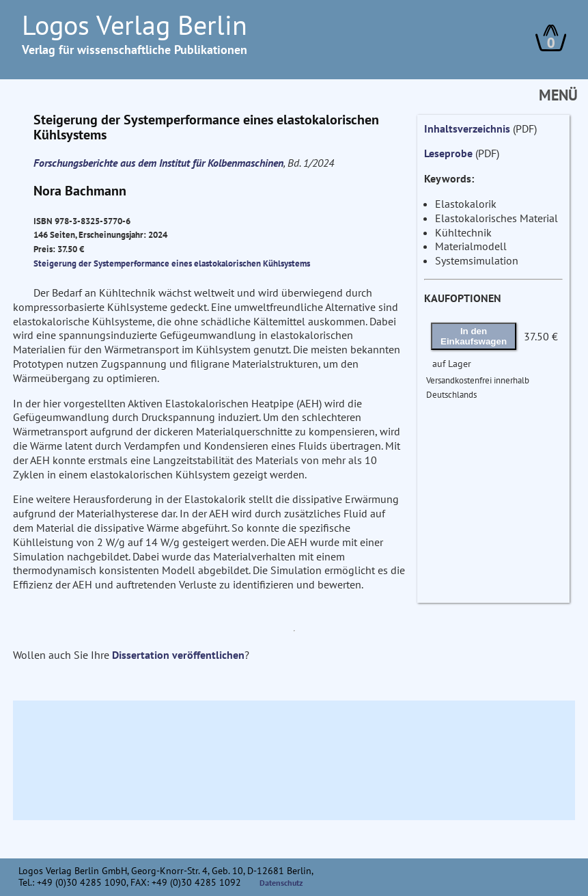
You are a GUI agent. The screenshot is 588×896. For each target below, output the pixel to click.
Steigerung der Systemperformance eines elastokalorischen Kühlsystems (172, 263)
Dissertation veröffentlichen (178, 655)
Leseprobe (448, 153)
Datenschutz (281, 883)
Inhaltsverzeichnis (467, 128)
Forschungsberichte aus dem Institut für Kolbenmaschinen (158, 163)
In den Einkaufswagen (474, 336)
